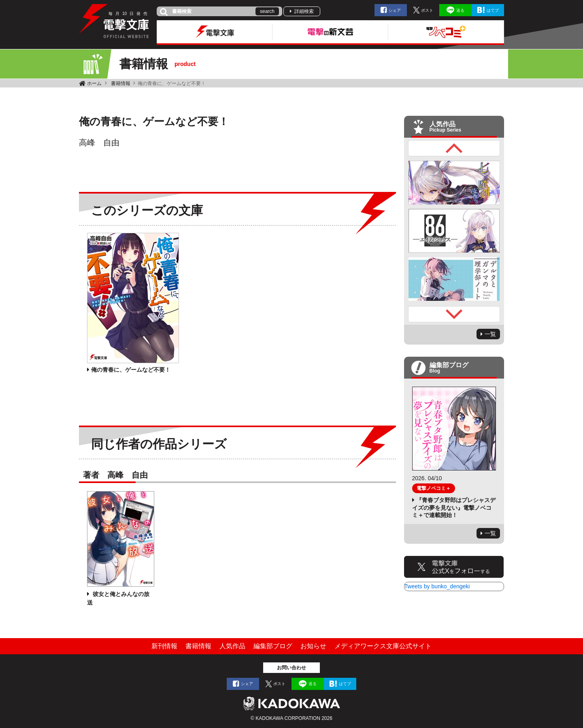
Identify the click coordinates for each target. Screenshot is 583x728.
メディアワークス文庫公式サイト (383, 646)
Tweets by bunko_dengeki (437, 586)
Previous (454, 148)
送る (460, 10)
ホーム (94, 83)
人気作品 (232, 646)
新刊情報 (164, 646)
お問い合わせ (291, 668)
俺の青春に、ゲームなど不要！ (131, 370)
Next (454, 314)
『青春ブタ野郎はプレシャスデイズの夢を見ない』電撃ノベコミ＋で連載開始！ (454, 507)
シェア (395, 10)
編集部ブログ (273, 646)
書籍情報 (121, 83)
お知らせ (313, 646)
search (267, 11)
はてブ (493, 10)
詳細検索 (304, 11)
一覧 (490, 334)
